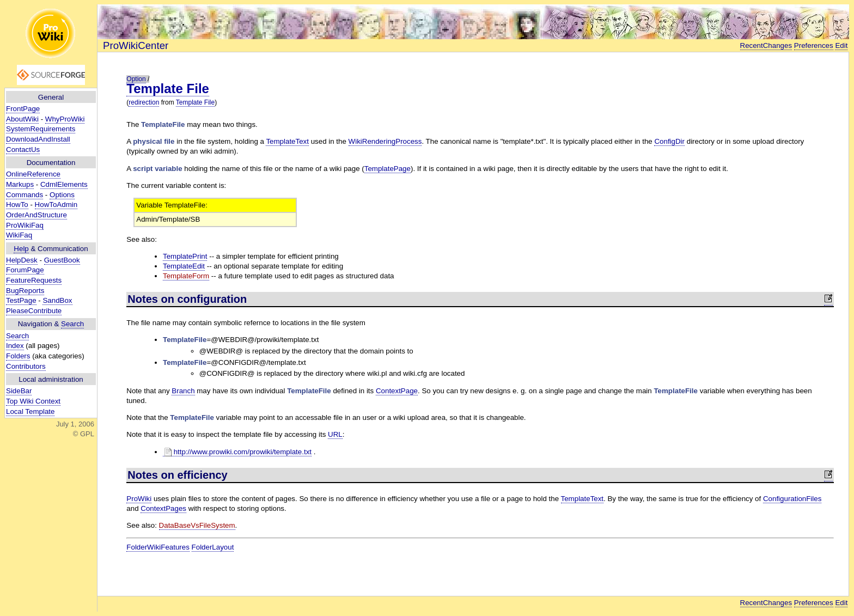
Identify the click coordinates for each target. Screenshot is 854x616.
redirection (144, 102)
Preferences (814, 45)
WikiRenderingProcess (385, 141)
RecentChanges (766, 45)
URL (335, 434)
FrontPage (23, 109)
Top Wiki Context (33, 401)
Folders (18, 356)
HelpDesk (22, 260)
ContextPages (163, 508)
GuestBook (62, 260)
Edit (841, 45)
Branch (183, 391)
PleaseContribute (34, 311)
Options (62, 195)
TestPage (21, 300)
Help (21, 249)
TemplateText (287, 141)
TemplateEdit (184, 266)
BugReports (25, 291)
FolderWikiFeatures (158, 547)
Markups (20, 184)
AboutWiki (22, 119)
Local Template (30, 411)
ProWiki (139, 499)
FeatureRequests (34, 280)
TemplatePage (388, 169)
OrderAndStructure (36, 215)
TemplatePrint (185, 256)
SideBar (19, 391)
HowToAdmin (56, 205)
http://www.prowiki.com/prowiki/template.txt (237, 452)
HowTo (17, 205)
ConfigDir (669, 141)
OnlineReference (33, 174)
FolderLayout (213, 547)
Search (72, 324)
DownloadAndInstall (38, 139)
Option (136, 79)
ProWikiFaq (25, 225)
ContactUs (23, 150)
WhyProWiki (65, 119)
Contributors (26, 366)
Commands (25, 195)
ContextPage (397, 391)
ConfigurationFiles (792, 499)
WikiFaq (19, 235)
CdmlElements (64, 184)
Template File (168, 89)
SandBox (57, 300)
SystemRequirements (41, 129)
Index (15, 346)
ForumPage (25, 270)
